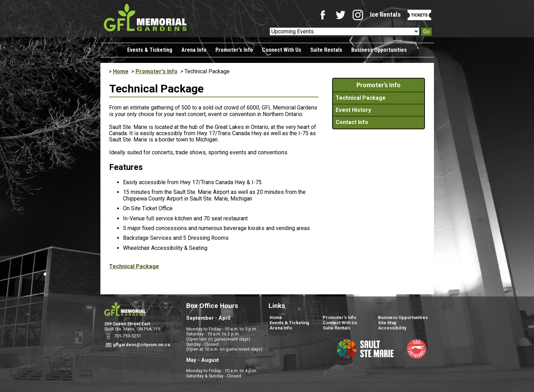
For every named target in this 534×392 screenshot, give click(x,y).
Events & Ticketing (150, 50)
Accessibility (392, 328)
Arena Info (194, 50)
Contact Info (352, 122)
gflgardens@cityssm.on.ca (141, 345)
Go (426, 31)
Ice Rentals (385, 14)
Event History (353, 110)
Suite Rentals (326, 50)
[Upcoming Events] (344, 31)
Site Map (387, 323)
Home (121, 71)
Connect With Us (282, 50)
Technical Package (134, 266)
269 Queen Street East (127, 324)
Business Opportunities (379, 50)
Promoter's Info (234, 50)
